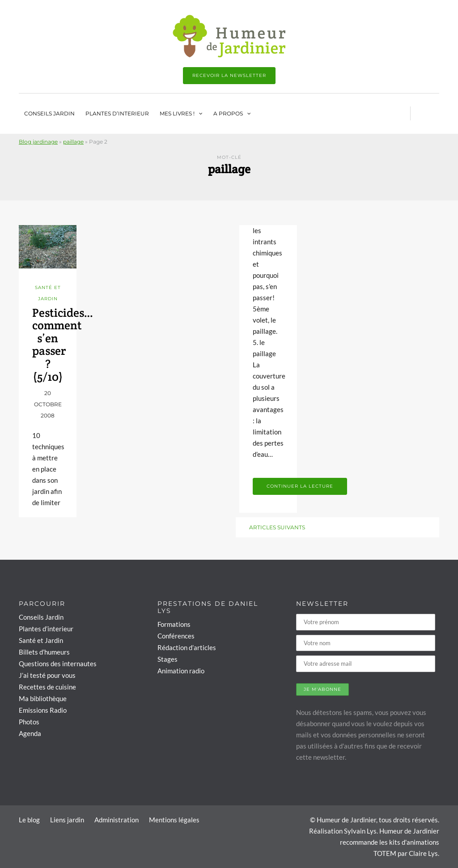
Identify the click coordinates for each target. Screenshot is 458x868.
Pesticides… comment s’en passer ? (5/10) (63, 345)
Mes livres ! (177, 113)
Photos (29, 722)
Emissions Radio (43, 710)
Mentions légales (174, 820)
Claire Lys (423, 853)
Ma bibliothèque (43, 698)
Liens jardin (67, 820)
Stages (168, 659)
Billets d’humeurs (44, 652)
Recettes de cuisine (47, 687)
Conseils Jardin (49, 113)
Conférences (176, 636)
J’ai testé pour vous (47, 675)
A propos (228, 113)
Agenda (30, 733)
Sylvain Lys (360, 831)
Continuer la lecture (300, 486)
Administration (117, 820)
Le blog (29, 820)
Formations (174, 624)
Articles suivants (277, 527)
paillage (73, 142)
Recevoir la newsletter (229, 75)
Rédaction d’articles (187, 647)
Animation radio (181, 671)
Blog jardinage (38, 142)
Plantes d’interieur (117, 113)
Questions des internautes (58, 664)
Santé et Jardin (41, 640)
